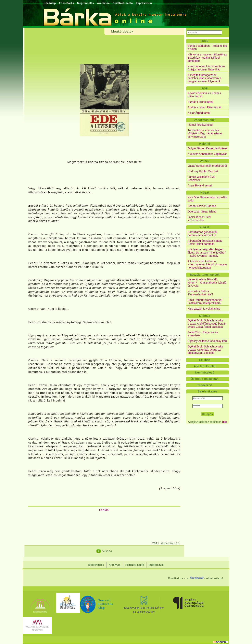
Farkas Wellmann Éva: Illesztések (202, 178)
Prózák (205, 192)
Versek (205, 161)
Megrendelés (86, 3)
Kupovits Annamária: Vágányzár (207, 154)
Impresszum (144, 3)
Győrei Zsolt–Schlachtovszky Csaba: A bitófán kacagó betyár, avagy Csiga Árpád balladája (207, 324)
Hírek (205, 41)
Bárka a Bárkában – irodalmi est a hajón (207, 47)
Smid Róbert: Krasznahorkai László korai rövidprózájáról (205, 301)
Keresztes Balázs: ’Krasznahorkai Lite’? (200, 293)
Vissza (107, 551)
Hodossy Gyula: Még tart (203, 171)
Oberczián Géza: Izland (202, 212)
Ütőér (205, 88)
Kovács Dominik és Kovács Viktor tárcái (204, 95)
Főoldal (104, 510)
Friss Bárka (67, 3)
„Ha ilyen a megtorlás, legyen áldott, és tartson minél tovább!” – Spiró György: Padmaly (207, 253)
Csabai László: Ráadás (202, 206)
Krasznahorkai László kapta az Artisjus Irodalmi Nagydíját (206, 68)
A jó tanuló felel (205, 366)
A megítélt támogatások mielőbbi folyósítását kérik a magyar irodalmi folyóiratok (205, 78)
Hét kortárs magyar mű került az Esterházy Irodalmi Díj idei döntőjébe (207, 58)
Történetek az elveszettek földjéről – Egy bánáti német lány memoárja (205, 133)
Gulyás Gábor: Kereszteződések (208, 148)
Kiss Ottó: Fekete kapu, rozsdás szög (207, 199)
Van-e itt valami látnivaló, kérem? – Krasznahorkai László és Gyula (207, 283)
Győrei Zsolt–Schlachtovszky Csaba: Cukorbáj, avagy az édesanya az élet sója (205, 350)
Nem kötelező (205, 372)
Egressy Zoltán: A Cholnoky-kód (207, 341)
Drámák (205, 316)
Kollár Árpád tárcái (199, 113)
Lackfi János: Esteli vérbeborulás (199, 219)
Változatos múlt (205, 120)
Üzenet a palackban (205, 379)
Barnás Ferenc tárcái (200, 102)
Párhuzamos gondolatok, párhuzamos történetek (203, 234)
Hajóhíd (205, 144)
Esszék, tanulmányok (205, 275)
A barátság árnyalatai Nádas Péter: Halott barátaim (205, 242)
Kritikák (205, 227)
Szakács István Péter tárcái (204, 107)
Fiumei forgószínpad (200, 125)
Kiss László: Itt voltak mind (204, 309)
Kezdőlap (50, 3)
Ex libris (205, 360)
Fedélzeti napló (123, 3)
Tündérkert (205, 385)
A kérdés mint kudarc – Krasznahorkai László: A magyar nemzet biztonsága (207, 264)
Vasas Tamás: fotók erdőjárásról (207, 166)
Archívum (103, 3)
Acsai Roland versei (200, 185)
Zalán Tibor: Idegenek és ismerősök (203, 334)
